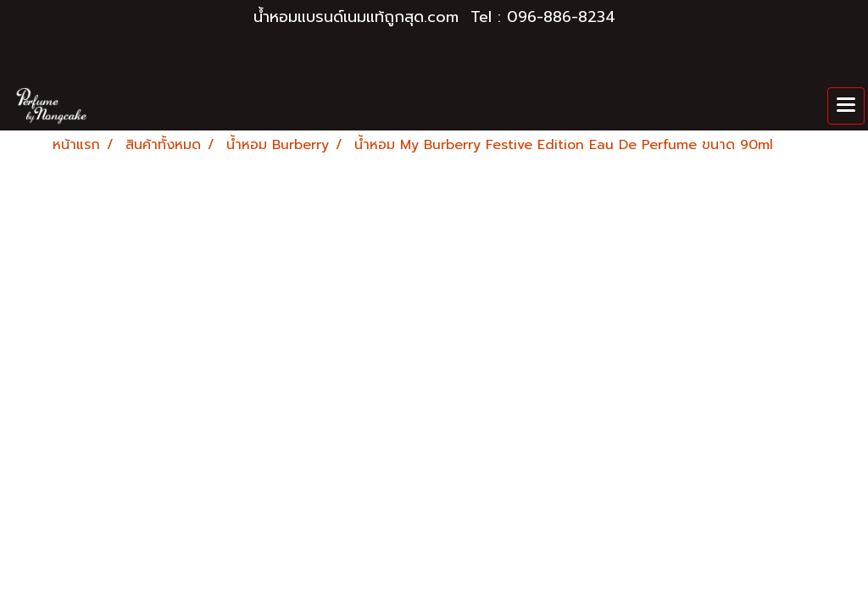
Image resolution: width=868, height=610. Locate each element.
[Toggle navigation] (846, 106)
